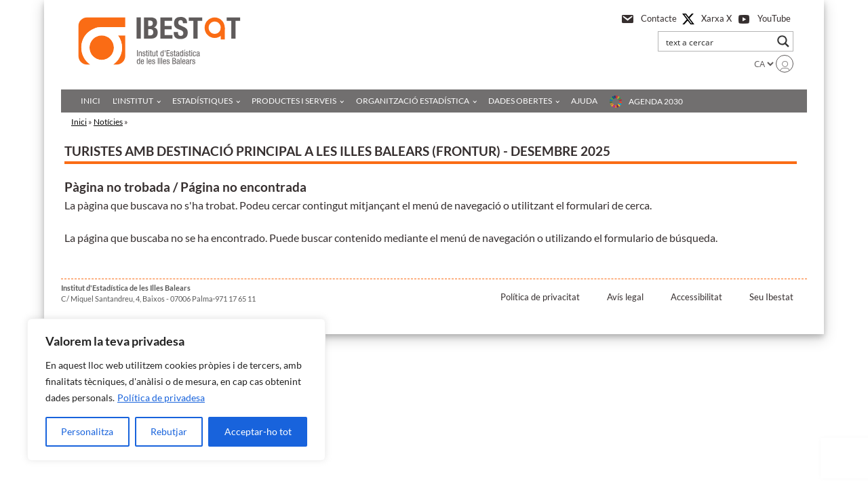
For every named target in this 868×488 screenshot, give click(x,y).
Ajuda (584, 101)
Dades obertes (520, 101)
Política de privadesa (161, 398)
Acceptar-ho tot (258, 431)
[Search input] (717, 41)
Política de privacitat (540, 297)
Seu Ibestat (771, 297)
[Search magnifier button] (783, 41)
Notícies (108, 122)
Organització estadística (413, 101)
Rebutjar (169, 431)
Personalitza (87, 431)
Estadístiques (202, 101)
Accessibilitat (696, 297)
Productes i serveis (294, 101)
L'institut (133, 101)
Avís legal (625, 297)
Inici (91, 101)
